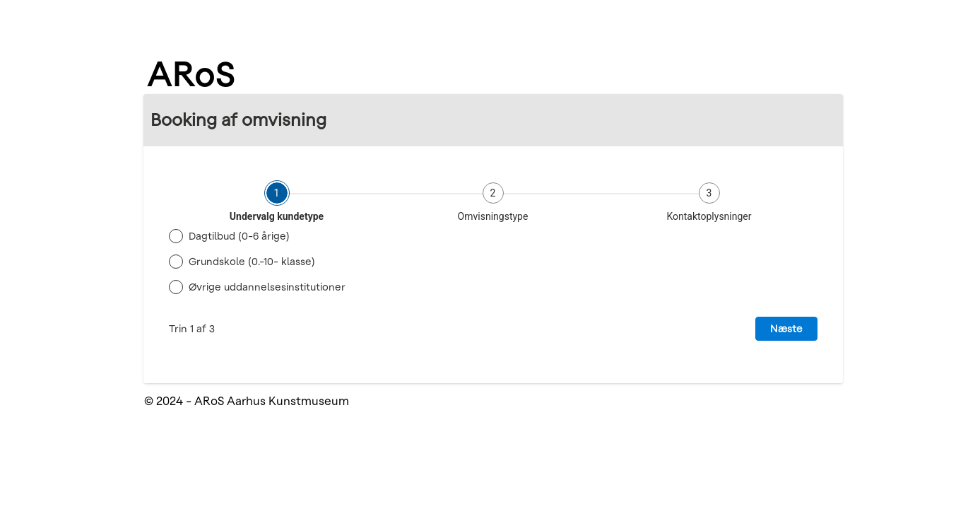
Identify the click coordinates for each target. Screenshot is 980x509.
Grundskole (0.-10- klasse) (252, 262)
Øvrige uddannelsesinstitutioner (267, 287)
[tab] (277, 202)
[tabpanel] (493, 282)
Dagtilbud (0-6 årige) (239, 236)
